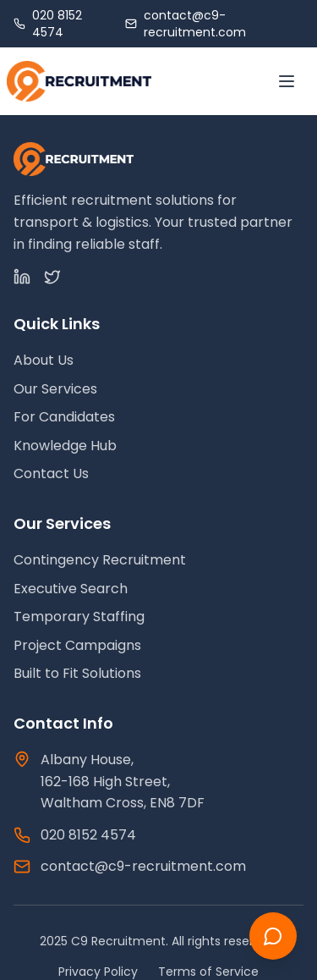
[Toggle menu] (287, 81)
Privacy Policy (98, 972)
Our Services (55, 389)
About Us (44, 360)
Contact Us (51, 473)
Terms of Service (208, 972)
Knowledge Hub (65, 446)
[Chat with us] (273, 936)
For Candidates (64, 417)
